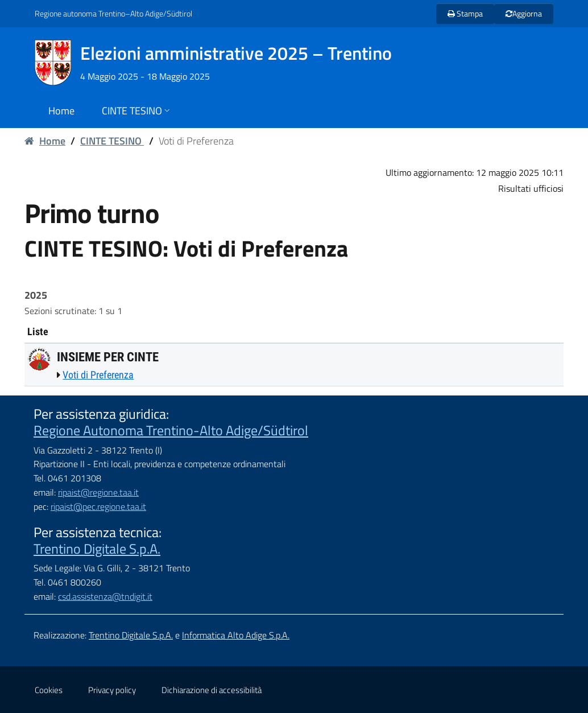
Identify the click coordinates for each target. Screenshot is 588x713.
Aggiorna (524, 13)
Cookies (49, 690)
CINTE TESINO (112, 141)
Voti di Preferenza (98, 375)
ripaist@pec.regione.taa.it (98, 506)
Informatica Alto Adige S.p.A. (236, 635)
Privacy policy (112, 690)
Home (45, 141)
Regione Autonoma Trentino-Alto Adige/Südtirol (171, 430)
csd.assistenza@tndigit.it (105, 596)
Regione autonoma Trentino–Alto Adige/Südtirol (113, 13)
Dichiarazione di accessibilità (212, 690)
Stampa (465, 13)
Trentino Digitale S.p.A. (97, 549)
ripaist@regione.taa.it (98, 492)
